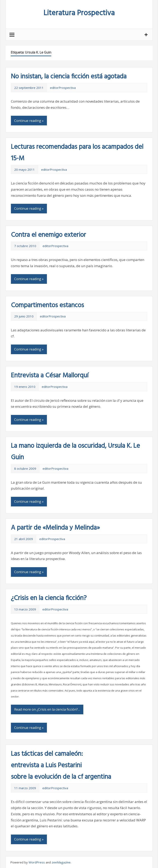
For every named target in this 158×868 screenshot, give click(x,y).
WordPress (37, 862)
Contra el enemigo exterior (48, 235)
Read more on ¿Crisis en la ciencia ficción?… (47, 709)
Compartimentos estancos (47, 305)
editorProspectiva (63, 88)
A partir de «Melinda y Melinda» (55, 528)
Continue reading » (29, 121)
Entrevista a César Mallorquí (50, 376)
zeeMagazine (61, 862)
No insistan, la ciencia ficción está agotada (69, 77)
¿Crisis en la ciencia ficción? (49, 598)
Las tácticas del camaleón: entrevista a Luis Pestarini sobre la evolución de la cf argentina (61, 766)
